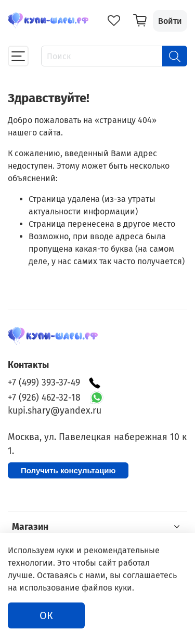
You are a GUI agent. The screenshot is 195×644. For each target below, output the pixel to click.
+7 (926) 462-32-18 (44, 398)
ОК (46, 615)
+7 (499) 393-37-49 (54, 383)
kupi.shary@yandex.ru (55, 411)
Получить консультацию (68, 470)
